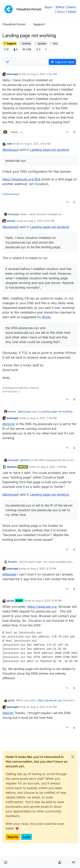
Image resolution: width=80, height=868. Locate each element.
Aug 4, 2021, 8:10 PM (43, 568)
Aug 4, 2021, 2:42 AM (44, 74)
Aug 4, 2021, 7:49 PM (54, 467)
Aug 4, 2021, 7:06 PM (44, 418)
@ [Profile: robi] (46, 317)
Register (13, 837)
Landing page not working (49, 150)
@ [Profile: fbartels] (9, 574)
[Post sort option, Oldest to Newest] (8, 62)
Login (26, 837)
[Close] (73, 757)
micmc (11, 221)
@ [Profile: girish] (8, 713)
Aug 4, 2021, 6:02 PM (41, 221)
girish (11, 601)
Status (60, 7)
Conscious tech (11, 194)
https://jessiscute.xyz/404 (21, 179)
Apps (48, 7)
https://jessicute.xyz (42, 607)
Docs (61, 12)
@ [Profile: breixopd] (10, 150)
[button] (6, 863)
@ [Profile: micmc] (9, 424)
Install (72, 12)
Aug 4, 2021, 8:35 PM (44, 707)
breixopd (13, 74)
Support (10, 43)
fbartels (12, 467)
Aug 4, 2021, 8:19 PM (49, 601)
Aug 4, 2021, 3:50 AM (38, 144)
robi (9, 144)
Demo (72, 7)
